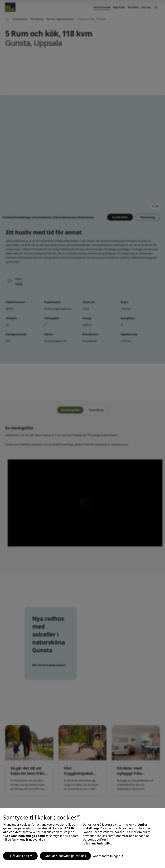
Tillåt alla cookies (20, 858)
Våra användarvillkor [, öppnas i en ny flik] (99, 845)
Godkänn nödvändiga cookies (65, 858)
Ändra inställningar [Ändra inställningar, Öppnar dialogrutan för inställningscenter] (107, 858)
